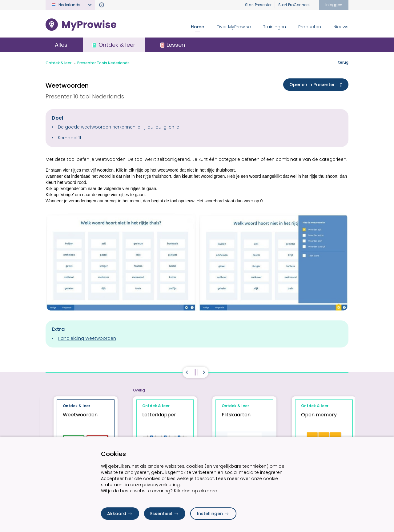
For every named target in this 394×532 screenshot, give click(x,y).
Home (197, 27)
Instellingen (213, 514)
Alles (61, 45)
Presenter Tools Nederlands (103, 63)
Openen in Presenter (317, 85)
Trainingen (275, 27)
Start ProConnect (294, 5)
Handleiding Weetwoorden (87, 338)
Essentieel (165, 514)
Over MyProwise (234, 27)
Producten (310, 27)
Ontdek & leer (58, 63)
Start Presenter (258, 5)
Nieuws (341, 27)
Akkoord (120, 514)
